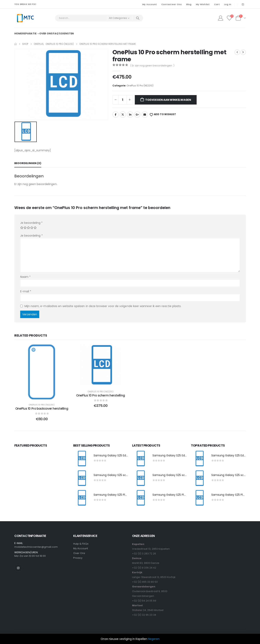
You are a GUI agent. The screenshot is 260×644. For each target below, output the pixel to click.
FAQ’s (57, 33)
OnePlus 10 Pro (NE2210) (140, 86)
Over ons (46, 33)
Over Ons (79, 553)
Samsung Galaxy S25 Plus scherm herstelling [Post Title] (124, 495)
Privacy (78, 558)
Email (145, 115)
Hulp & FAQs (81, 544)
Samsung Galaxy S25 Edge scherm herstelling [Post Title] (125, 455)
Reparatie (29, 33)
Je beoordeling (31, 223)
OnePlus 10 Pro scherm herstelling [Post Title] (101, 395)
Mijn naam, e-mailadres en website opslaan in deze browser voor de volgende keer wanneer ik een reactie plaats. (103, 306)
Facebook (116, 115)
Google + (137, 115)
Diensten (67, 33)
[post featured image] (81, 459)
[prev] (237, 52)
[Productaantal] (123, 100)
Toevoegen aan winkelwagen (168, 100)
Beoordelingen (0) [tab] (28, 163)
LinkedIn (130, 115)
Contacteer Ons (172, 4)
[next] (243, 52)
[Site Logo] (25, 18)
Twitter (123, 115)
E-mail (26, 291)
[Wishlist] (229, 18)
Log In (228, 4)
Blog (189, 4)
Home (18, 33)
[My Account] (220, 18)
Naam (25, 277)
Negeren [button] (154, 639)
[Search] (138, 18)
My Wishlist (203, 4)
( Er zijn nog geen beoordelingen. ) (152, 66)
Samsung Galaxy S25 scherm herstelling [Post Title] (121, 475)
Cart (217, 4)
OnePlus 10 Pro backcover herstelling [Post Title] (42, 409)
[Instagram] (243, 4)
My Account (150, 4)
